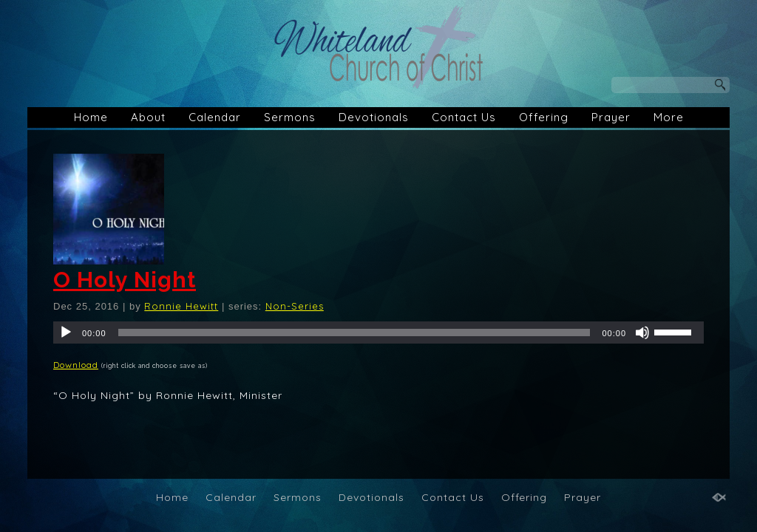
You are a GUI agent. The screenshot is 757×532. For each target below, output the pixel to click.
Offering (544, 117)
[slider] (354, 332)
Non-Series (295, 306)
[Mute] (642, 332)
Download (76, 365)
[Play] (66, 332)
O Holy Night (125, 280)
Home (91, 117)
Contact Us (464, 117)
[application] (378, 332)
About (148, 117)
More (669, 117)
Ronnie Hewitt (181, 306)
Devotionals (374, 117)
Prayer (611, 117)
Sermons (290, 117)
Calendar (215, 117)
